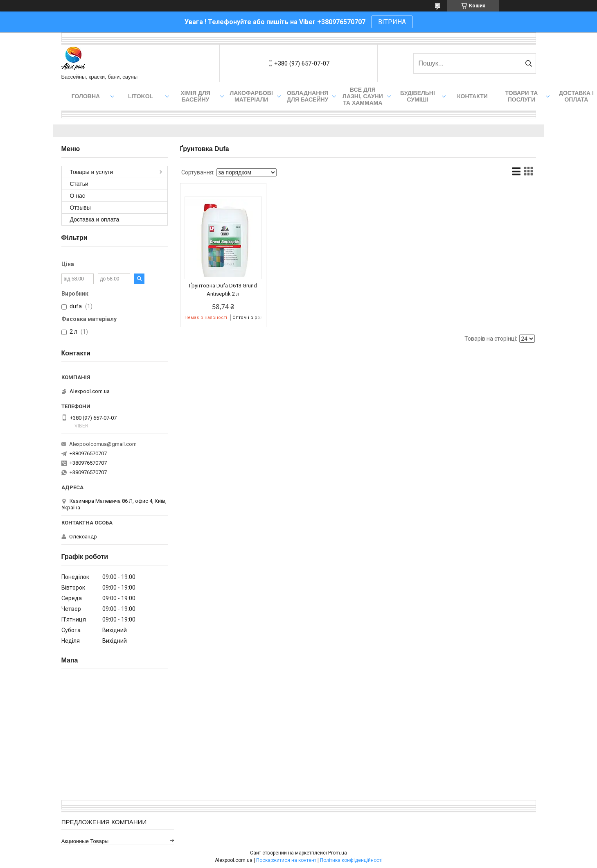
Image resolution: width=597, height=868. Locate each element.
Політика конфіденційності (351, 860)
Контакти (472, 96)
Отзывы (80, 208)
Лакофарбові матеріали (251, 96)
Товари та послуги (522, 96)
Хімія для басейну (195, 96)
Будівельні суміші (418, 96)
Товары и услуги (92, 172)
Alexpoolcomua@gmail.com (103, 444)
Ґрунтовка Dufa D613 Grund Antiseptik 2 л (223, 290)
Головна (86, 96)
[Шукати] (529, 63)
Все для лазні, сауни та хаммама (363, 96)
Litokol (141, 96)
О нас (78, 196)
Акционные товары (85, 841)
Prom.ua (338, 853)
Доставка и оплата (95, 219)
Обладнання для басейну (308, 96)
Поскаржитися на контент (286, 860)
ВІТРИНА (392, 22)
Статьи (79, 184)
